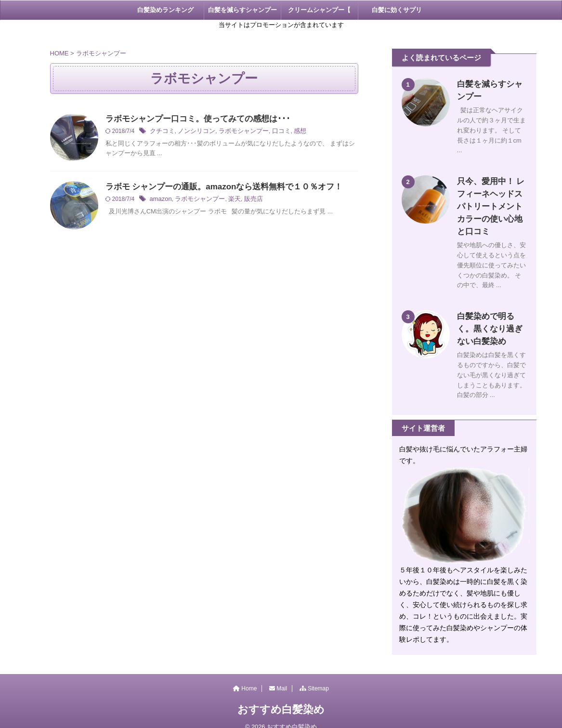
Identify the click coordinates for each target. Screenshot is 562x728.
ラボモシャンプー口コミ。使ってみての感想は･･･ (192, 119)
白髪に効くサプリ (397, 10)
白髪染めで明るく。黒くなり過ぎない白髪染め (490, 316)
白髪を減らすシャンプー (242, 10)
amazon (160, 200)
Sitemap (314, 676)
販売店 (246, 200)
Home (245, 676)
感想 (289, 132)
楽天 (229, 200)
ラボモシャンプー (237, 132)
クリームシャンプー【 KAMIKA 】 (319, 13)
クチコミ (161, 132)
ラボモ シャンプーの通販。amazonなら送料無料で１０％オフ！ (217, 187)
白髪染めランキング (165, 10)
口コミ (272, 132)
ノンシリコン (193, 132)
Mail (278, 676)
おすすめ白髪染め (281, 697)
